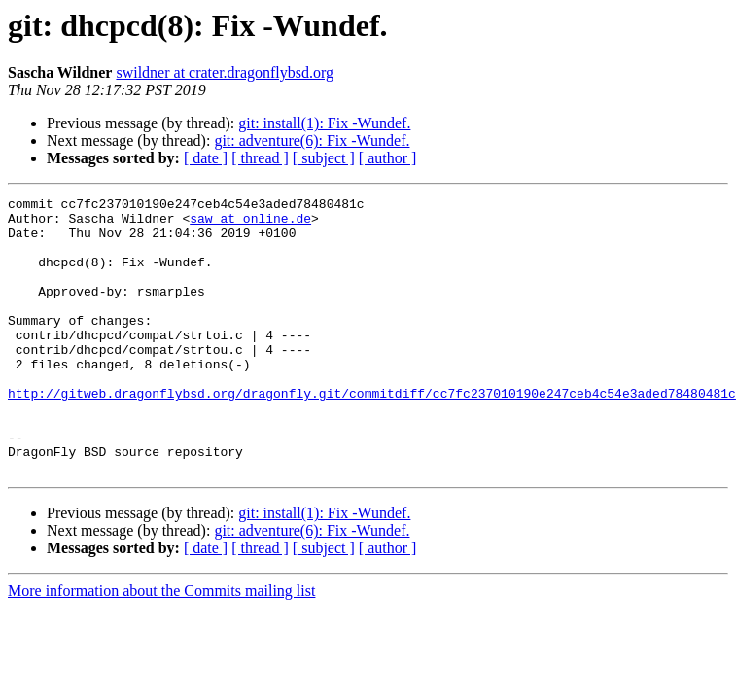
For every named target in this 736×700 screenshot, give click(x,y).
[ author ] (388, 158)
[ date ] (206, 158)
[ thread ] (260, 158)
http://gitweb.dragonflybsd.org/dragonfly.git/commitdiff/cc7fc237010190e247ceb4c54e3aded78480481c (372, 434)
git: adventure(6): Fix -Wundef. (312, 140)
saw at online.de (250, 224)
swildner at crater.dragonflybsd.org (225, 72)
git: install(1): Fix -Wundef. (324, 123)
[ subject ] (324, 158)
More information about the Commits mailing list (161, 646)
